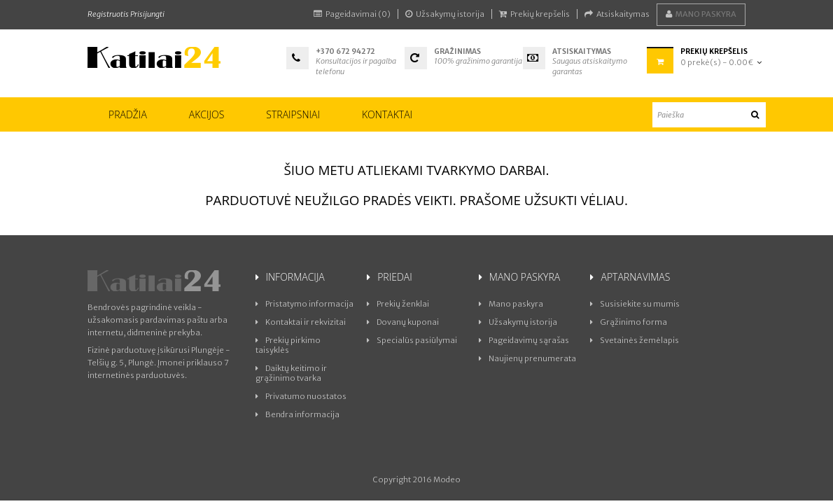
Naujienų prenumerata (527, 358)
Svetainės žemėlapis (635, 340)
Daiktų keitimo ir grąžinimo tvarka (291, 373)
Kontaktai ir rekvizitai (301, 322)
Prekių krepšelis (534, 14)
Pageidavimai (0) (352, 14)
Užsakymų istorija (445, 14)
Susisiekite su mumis (635, 304)
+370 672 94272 (345, 51)
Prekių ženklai (398, 304)
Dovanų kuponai (403, 322)
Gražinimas (458, 51)
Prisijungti (147, 14)
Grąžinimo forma (629, 322)
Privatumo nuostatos (301, 396)
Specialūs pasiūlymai (412, 340)
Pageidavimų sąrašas (524, 340)
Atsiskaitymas (617, 14)
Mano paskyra (701, 14)
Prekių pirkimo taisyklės (288, 345)
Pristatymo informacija (304, 304)
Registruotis (108, 14)
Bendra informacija (297, 414)
